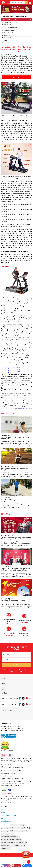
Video (5, 40)
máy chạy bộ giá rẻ (6, 846)
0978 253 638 (11, 728)
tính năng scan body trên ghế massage (12, 840)
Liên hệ (4, 818)
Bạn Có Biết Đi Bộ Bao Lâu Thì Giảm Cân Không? (14, 469)
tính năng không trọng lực (8, 843)
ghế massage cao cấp (7, 834)
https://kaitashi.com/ (26, 409)
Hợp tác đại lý (6, 821)
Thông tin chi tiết (7, 764)
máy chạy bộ (28, 342)
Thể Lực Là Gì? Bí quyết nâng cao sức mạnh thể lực (15, 500)
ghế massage (14, 825)
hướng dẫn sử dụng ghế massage (10, 837)
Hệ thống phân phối (8, 815)
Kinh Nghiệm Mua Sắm (9, 28)
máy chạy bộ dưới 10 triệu (19, 846)
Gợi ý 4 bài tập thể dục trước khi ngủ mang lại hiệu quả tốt (16, 438)
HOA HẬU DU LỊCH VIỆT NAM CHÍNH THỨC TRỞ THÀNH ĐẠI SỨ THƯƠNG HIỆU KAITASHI (16, 569)
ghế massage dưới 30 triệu (8, 831)
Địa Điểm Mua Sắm (8, 30)
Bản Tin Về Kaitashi (9, 38)
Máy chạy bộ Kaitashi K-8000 (12, 372)
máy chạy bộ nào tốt (21, 843)
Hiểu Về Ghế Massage (9, 25)
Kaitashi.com (8, 710)
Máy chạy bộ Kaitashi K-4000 (12, 370)
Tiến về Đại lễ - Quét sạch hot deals (13, 600)
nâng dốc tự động (6, 848)
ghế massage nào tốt (22, 831)
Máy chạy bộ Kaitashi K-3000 (12, 368)
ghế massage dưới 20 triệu (23, 828)
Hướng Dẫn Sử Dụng (9, 33)
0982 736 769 (11, 731)
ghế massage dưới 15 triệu (8, 828)
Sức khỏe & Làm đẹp (9, 35)
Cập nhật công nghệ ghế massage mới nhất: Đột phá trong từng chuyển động (16, 538)
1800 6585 (9, 726)
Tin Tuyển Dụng (8, 43)
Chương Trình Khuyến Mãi (10, 22)
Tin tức (4, 810)
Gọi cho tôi (16, 665)
